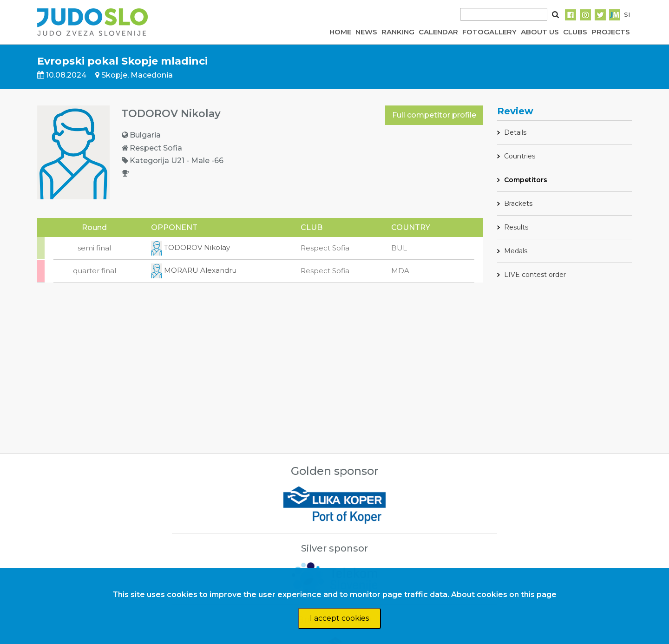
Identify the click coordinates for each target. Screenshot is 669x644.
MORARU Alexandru (194, 270)
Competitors (526, 180)
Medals (516, 251)
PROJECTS (611, 32)
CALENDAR (438, 32)
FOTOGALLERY (489, 32)
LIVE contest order (535, 275)
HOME (340, 32)
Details (515, 132)
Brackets (518, 204)
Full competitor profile (434, 115)
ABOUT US (540, 32)
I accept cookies (339, 618)
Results (516, 227)
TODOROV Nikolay (190, 247)
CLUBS (575, 32)
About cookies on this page (504, 595)
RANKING (398, 32)
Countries (520, 156)
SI (627, 14)
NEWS (366, 32)
